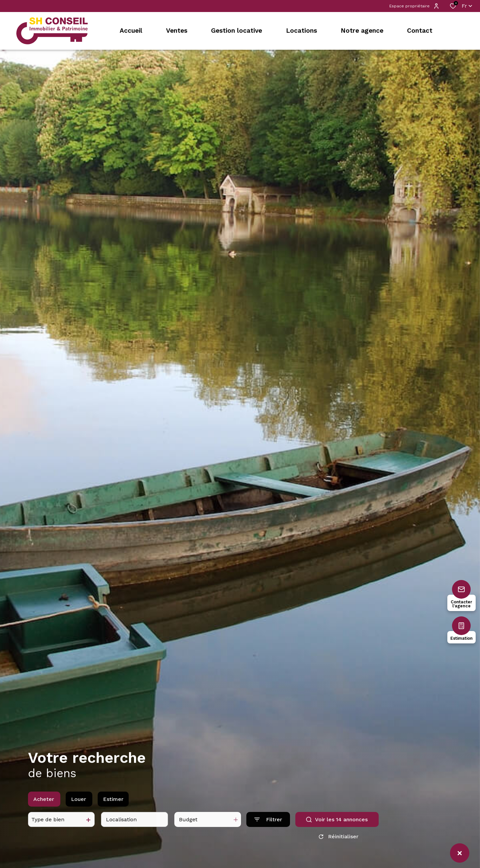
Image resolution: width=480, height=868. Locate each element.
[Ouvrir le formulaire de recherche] (268, 825)
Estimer (113, 804)
